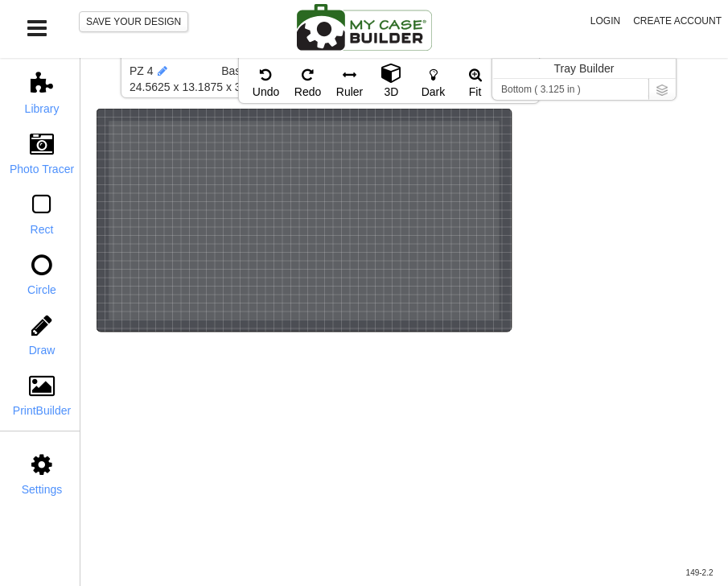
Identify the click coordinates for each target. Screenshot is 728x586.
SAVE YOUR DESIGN (134, 22)
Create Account (677, 21)
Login (605, 21)
